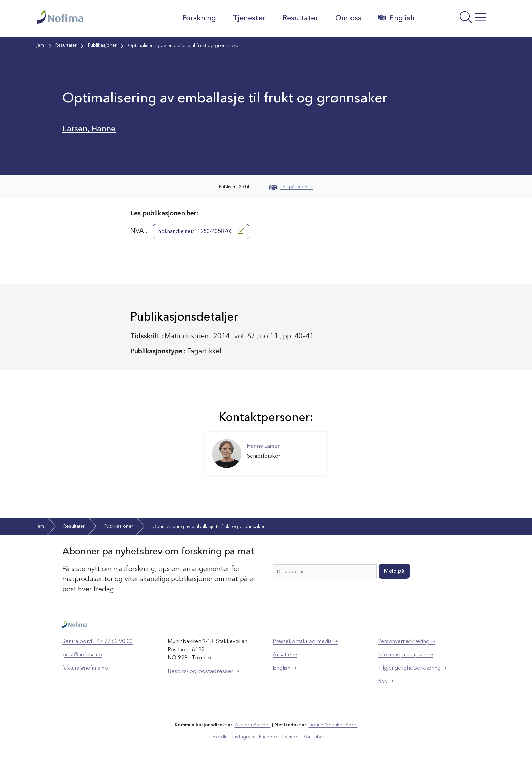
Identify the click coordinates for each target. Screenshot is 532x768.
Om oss (348, 18)
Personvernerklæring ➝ (407, 642)
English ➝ (284, 668)
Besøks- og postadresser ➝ (203, 671)
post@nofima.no (82, 655)
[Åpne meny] (458, 20)
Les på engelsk (291, 187)
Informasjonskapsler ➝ (406, 655)
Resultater (300, 18)
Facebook (270, 737)
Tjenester (249, 18)
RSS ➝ (386, 681)
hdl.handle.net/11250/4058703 (201, 231)
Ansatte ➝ (285, 655)
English (396, 18)
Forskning (198, 18)
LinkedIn (219, 737)
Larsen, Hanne (90, 129)
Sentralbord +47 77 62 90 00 (98, 642)
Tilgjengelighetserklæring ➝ (412, 668)
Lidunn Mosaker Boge (333, 725)
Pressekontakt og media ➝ (305, 642)
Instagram (244, 737)
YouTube (312, 737)
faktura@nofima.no (85, 668)
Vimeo (291, 737)
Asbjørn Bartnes (253, 725)
